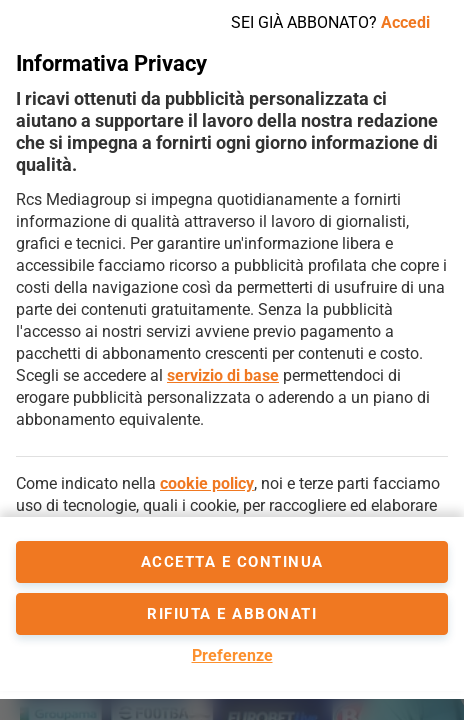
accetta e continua (232, 562)
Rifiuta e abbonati (232, 614)
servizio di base (223, 375)
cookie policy (207, 483)
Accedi (405, 22)
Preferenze (232, 655)
